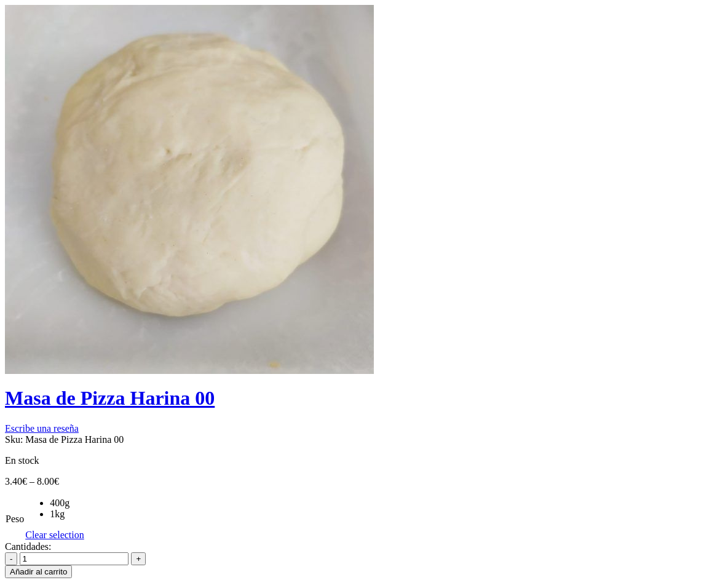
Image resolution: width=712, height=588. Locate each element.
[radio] (67, 503)
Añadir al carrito (38, 572)
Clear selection (55, 535)
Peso (15, 519)
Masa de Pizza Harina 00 (110, 398)
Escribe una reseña (42, 428)
